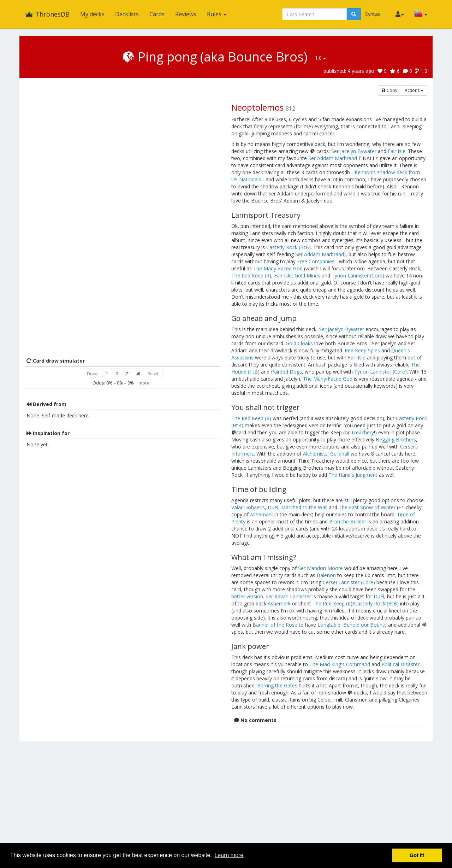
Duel (273, 507)
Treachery (362, 432)
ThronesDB (47, 14)
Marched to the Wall (304, 507)
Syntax (373, 14)
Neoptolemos (257, 107)
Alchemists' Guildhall (326, 454)
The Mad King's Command (340, 664)
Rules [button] (217, 14)
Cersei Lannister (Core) (349, 582)
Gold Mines (307, 275)
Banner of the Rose (275, 625)
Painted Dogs (286, 372)
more (144, 383)
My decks (92, 14)
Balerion (326, 575)
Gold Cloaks (299, 343)
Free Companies (316, 261)
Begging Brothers (396, 439)
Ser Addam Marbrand (333, 158)
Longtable (329, 625)
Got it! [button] (417, 855)
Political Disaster (400, 664)
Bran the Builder (348, 521)
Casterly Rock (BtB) (289, 247)
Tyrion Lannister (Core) (358, 275)
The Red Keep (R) (251, 275)
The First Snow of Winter (367, 507)
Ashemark (261, 514)
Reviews (186, 14)
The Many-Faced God (278, 268)
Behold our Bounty (365, 625)
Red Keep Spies (362, 350)
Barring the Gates (277, 685)
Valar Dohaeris (248, 507)
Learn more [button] (229, 855)
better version (247, 596)
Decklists (127, 14)
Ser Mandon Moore (320, 568)
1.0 (320, 58)
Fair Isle (397, 151)
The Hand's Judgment (353, 475)
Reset (153, 374)
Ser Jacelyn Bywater (354, 151)
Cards (157, 14)
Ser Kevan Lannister (288, 596)
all (138, 374)
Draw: (93, 374)
